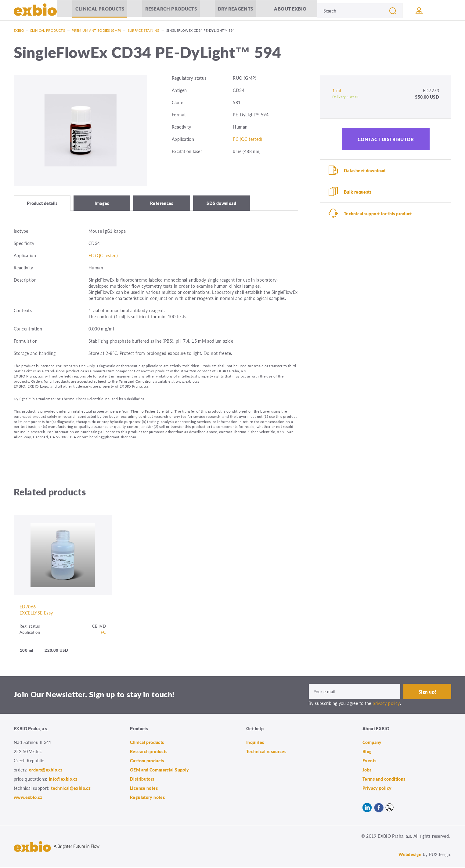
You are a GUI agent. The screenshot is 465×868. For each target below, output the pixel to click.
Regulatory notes (147, 798)
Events (369, 761)
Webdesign (410, 855)
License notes (144, 789)
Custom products (147, 761)
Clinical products (100, 11)
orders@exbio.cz (46, 770)
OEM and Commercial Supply (160, 770)
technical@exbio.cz (71, 789)
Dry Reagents (236, 11)
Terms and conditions (384, 779)
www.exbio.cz (28, 798)
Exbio (19, 30)
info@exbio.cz (63, 779)
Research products (171, 11)
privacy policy (386, 704)
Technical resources (266, 752)
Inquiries (255, 743)
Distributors (142, 779)
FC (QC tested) (247, 139)
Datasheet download (365, 170)
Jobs (367, 770)
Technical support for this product (378, 214)
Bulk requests (358, 192)
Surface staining (144, 30)
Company (372, 743)
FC (103, 633)
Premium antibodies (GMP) (96, 30)
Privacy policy (377, 789)
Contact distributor (386, 139)
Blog (367, 752)
